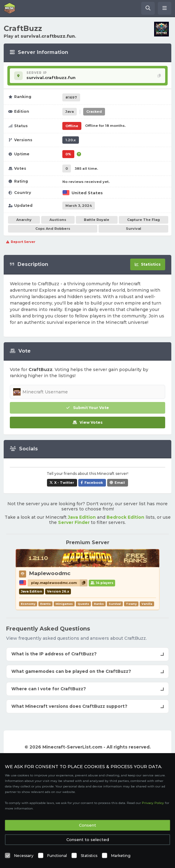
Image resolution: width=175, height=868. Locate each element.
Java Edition (82, 517)
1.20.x (71, 140)
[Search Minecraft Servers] (148, 8)
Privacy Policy (153, 803)
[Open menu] (165, 8)
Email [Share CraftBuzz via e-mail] (120, 483)
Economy (28, 604)
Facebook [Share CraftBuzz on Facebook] (94, 483)
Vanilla (147, 604)
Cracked (94, 112)
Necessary (24, 856)
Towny (131, 604)
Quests (83, 604)
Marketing (121, 856)
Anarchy (24, 220)
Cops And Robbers (53, 229)
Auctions (58, 220)
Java (70, 112)
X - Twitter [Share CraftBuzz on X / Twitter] (64, 483)
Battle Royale (97, 220)
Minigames (64, 604)
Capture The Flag (144, 220)
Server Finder (74, 522)
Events (45, 604)
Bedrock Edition (125, 517)
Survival (134, 229)
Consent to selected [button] (88, 840)
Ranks (99, 604)
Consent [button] (87, 825)
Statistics (89, 856)
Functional (57, 856)
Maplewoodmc (50, 573)
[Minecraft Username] (87, 392)
